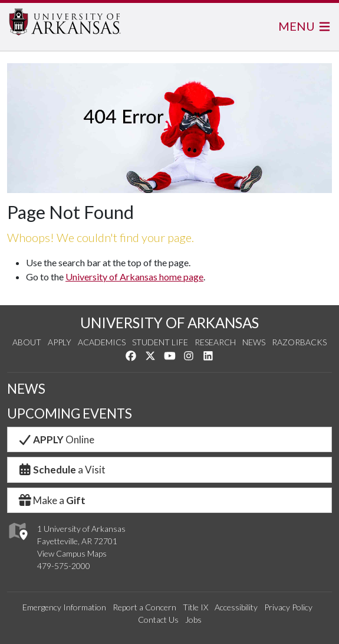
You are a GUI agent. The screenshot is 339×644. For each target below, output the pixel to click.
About (27, 342)
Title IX (195, 607)
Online (56, 439)
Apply (60, 342)
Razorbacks (299, 342)
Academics (102, 342)
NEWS (26, 389)
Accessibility (236, 607)
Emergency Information (64, 607)
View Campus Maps (72, 553)
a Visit (61, 470)
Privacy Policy (288, 607)
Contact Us (158, 620)
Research (215, 342)
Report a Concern (144, 607)
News (254, 342)
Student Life (160, 342)
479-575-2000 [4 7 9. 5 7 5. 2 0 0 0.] (64, 566)
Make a (51, 500)
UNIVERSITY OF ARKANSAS (169, 323)
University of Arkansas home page (134, 277)
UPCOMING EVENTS (70, 413)
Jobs (193, 620)
